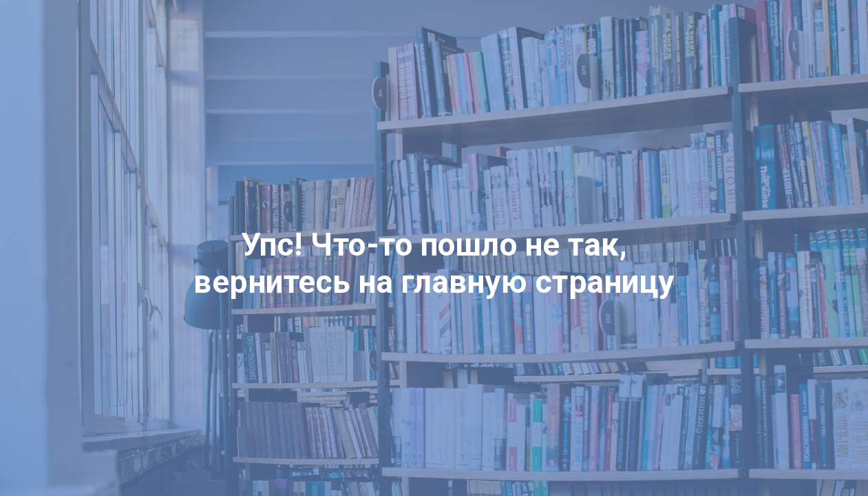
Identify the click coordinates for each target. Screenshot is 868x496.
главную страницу (538, 282)
